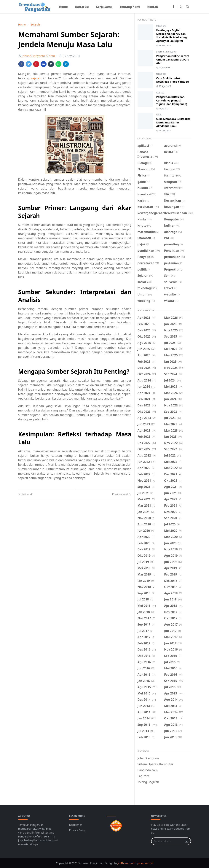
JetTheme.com (126, 863)
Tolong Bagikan (148, 782)
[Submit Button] (186, 841)
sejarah (36, 78)
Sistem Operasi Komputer (155, 764)
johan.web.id (145, 863)
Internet (161, 52)
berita (159, 115)
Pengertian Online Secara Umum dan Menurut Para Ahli (173, 59)
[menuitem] (63, 7)
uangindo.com (148, 770)
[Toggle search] (188, 7)
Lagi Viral (144, 776)
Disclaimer (76, 825)
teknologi (161, 26)
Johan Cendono (148, 758)
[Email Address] (167, 841)
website (160, 93)
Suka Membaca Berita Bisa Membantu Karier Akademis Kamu (173, 122)
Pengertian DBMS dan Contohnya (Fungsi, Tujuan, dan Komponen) (172, 100)
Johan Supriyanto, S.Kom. (39, 56)
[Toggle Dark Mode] (181, 7)
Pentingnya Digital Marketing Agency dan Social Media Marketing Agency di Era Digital (172, 36)
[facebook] (173, 7)
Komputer (171, 52)
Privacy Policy (77, 830)
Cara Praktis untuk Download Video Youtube (173, 80)
